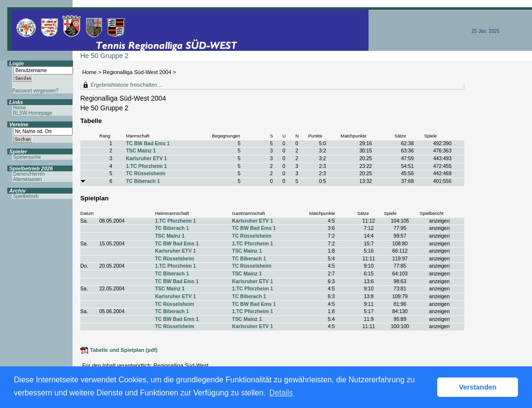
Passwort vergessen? (35, 91)
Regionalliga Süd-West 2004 (137, 72)
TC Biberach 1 (143, 181)
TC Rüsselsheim (145, 174)
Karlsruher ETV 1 (146, 159)
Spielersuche (27, 157)
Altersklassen (27, 179)
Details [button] (281, 393)
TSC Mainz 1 (140, 151)
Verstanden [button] (478, 387)
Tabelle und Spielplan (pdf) (124, 350)
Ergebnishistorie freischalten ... (127, 85)
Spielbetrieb (26, 196)
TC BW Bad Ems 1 (148, 144)
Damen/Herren (29, 174)
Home (89, 72)
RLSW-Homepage (33, 113)
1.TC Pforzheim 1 (146, 166)
